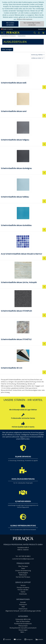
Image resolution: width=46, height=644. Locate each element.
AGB (23, 607)
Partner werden (23, 590)
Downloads (23, 594)
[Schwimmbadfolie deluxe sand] (23, 101)
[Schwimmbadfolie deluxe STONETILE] (23, 329)
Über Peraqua (23, 566)
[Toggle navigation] (2, 33)
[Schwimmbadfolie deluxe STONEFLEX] (23, 301)
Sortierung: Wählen (37, 55)
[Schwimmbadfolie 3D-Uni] (23, 358)
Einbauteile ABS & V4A (23, 619)
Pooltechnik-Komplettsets (23, 624)
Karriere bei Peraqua (23, 577)
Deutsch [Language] (41, 29)
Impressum (23, 604)
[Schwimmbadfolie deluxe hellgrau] (23, 130)
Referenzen (23, 575)
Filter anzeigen (7, 49)
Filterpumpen (23, 626)
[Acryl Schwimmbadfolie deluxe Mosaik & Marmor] (23, 244)
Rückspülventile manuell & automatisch (23, 628)
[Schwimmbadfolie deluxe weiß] (23, 73)
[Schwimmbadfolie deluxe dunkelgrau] (23, 158)
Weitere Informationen (25, 19)
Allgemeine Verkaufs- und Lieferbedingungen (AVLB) (23, 611)
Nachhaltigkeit (23, 573)
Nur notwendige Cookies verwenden (32, 24)
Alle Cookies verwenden (10, 24)
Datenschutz (23, 609)
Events (23, 592)
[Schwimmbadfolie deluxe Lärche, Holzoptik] (23, 272)
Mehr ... (23, 632)
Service (23, 585)
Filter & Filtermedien (23, 621)
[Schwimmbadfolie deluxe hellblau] (23, 187)
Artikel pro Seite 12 (37, 58)
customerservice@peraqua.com (23, 559)
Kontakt (23, 602)
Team (23, 568)
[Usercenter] (39, 33)
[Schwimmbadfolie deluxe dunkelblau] (23, 215)
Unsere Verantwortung (23, 571)
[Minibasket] (43, 33)
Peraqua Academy (23, 588)
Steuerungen (23, 630)
